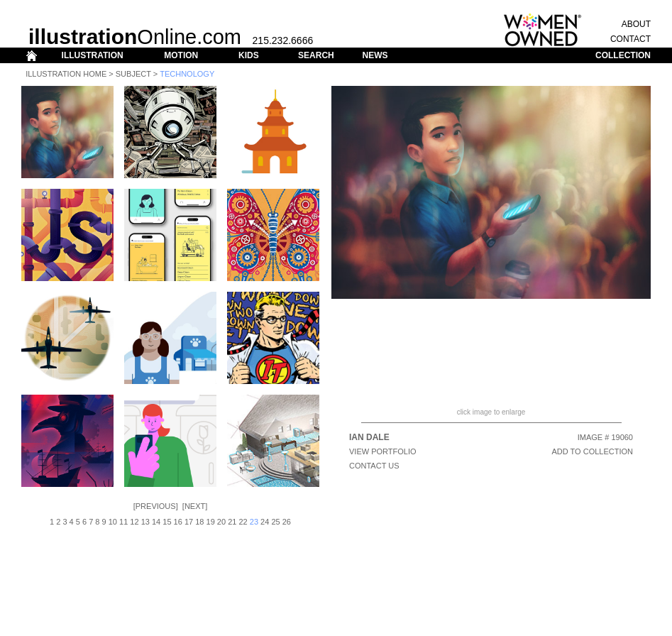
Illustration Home (66, 74)
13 (145, 522)
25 (275, 522)
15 (167, 522)
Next (195, 506)
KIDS (249, 55)
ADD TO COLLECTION (592, 451)
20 (221, 522)
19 (211, 522)
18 (199, 522)
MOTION (181, 55)
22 (243, 522)
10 (113, 522)
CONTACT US (374, 466)
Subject (133, 74)
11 (123, 522)
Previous (156, 506)
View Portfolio (383, 451)
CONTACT (630, 39)
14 (156, 522)
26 (287, 522)
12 (134, 522)
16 (178, 522)
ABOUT (636, 24)
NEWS (375, 55)
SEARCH (316, 55)
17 (189, 522)
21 (232, 522)
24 (265, 522)
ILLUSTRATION (93, 55)
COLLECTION (623, 55)
